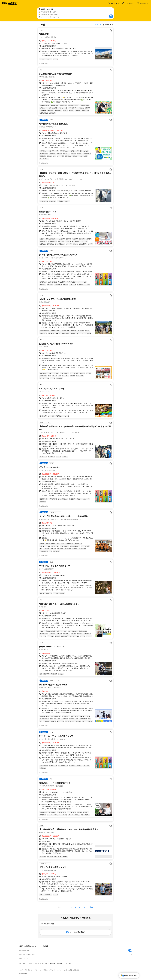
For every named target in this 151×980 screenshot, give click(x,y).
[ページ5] (84, 907)
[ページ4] (80, 907)
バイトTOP (22, 964)
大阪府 (30, 964)
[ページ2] (71, 907)
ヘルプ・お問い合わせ (25, 970)
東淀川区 (44, 964)
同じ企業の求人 (44, 64)
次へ (91, 907)
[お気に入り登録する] (111, 30)
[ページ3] (75, 907)
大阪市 (37, 964)
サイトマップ (37, 970)
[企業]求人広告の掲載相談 (71, 970)
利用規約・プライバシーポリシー (53, 970)
